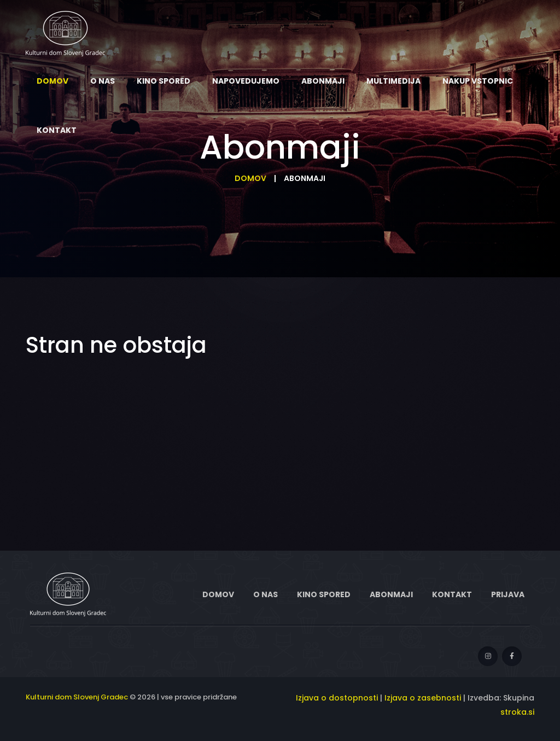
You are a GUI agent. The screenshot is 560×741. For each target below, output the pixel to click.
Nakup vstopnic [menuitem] (478, 81)
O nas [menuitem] (103, 81)
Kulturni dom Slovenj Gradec (77, 697)
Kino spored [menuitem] (164, 81)
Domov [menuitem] (52, 81)
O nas (266, 594)
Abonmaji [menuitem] (323, 81)
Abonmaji (391, 594)
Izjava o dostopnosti (337, 698)
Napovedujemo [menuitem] (246, 81)
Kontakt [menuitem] (57, 130)
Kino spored (324, 594)
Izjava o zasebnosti (423, 698)
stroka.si (517, 712)
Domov (250, 178)
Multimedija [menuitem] (393, 81)
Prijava (508, 594)
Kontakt (452, 594)
